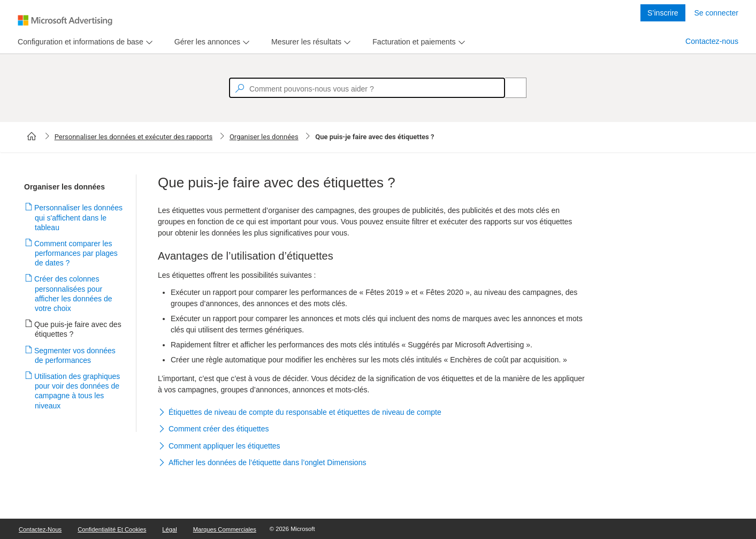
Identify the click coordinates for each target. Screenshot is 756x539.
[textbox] (367, 88)
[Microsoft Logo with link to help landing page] (65, 20)
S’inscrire (663, 13)
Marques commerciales (225, 529)
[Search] (510, 88)
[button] (372, 413)
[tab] (78, 42)
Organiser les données (264, 137)
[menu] (84, 42)
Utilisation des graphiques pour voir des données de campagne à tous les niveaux (77, 391)
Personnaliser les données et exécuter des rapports (134, 137)
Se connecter (717, 13)
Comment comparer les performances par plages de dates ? (76, 253)
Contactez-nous (712, 41)
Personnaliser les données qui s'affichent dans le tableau (79, 217)
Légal (169, 529)
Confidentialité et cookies (112, 529)
